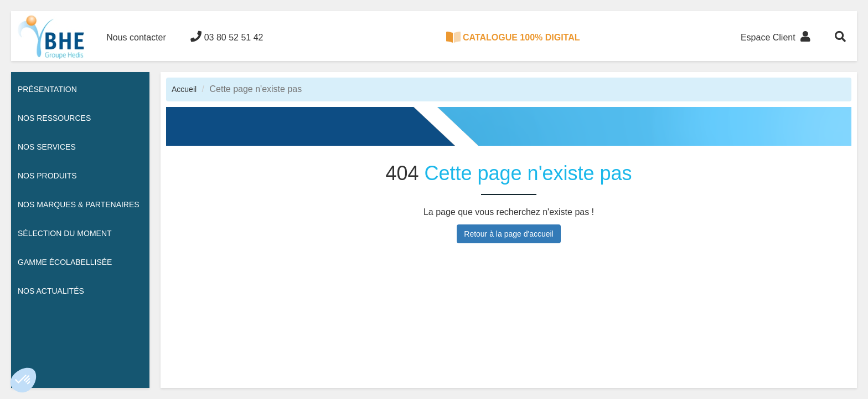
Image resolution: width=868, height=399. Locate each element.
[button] (23, 380)
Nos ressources (54, 118)
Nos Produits (47, 176)
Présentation (47, 89)
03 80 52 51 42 (227, 37)
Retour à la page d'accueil (508, 234)
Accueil (184, 89)
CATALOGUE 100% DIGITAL (513, 37)
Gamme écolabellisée (65, 262)
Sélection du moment (65, 233)
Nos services (47, 147)
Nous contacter (136, 37)
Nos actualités (51, 291)
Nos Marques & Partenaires (79, 204)
